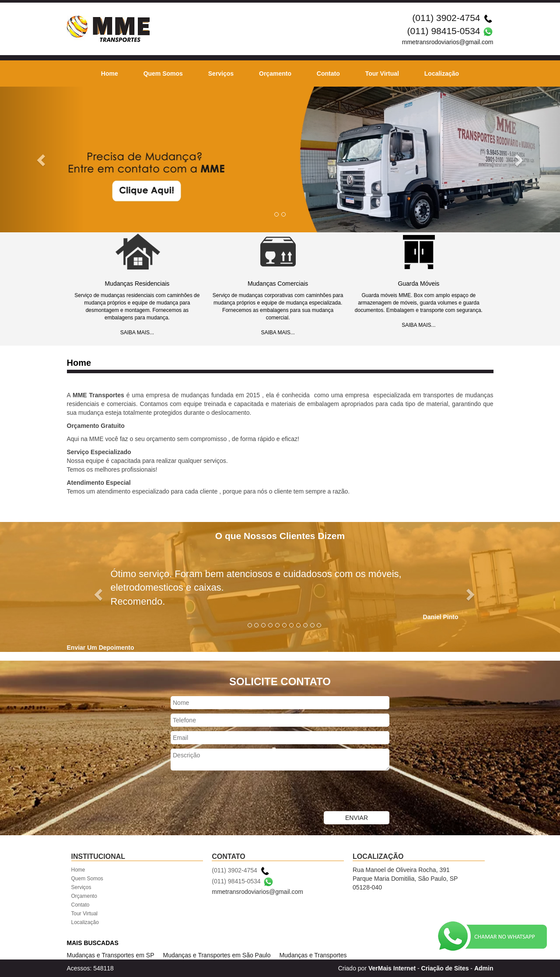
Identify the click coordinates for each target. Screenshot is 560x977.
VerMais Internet (392, 968)
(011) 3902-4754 (446, 18)
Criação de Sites (445, 968)
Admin (484, 968)
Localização (442, 74)
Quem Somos (163, 74)
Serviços (221, 74)
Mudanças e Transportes (313, 955)
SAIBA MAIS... (137, 333)
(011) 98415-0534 (444, 31)
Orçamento (275, 74)
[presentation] (237, 792)
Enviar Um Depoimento (101, 648)
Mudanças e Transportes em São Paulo (217, 955)
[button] (42, 159)
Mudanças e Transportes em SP (111, 955)
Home (110, 74)
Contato (328, 74)
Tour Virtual (382, 74)
